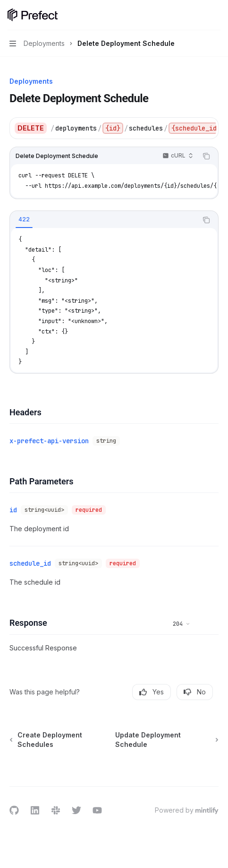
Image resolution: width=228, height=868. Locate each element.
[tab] (24, 219)
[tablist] (104, 220)
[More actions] (216, 15)
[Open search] (198, 15)
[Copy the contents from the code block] (206, 156)
